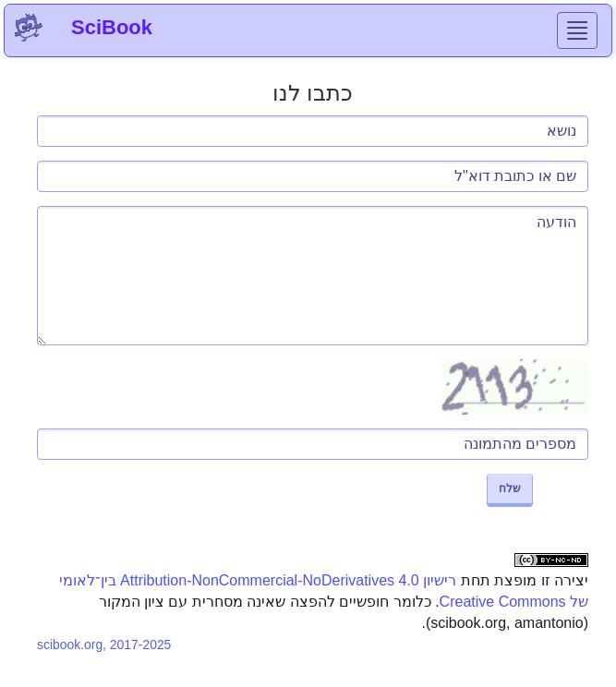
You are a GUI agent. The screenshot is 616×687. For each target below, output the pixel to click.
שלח (510, 488)
